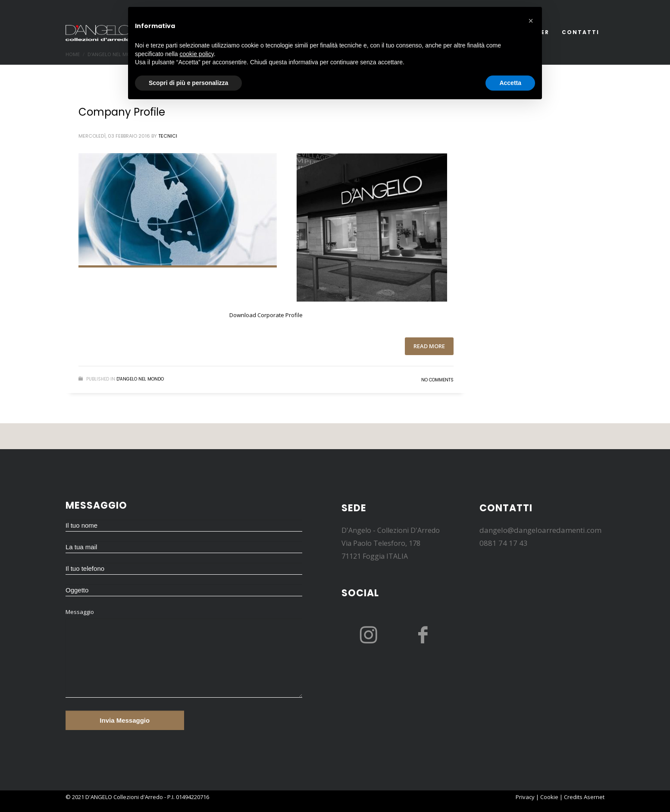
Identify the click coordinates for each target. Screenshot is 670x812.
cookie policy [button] (197, 54)
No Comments (437, 380)
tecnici (168, 136)
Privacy (525, 797)
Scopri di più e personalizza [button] (188, 83)
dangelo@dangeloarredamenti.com (540, 530)
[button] (531, 21)
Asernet (594, 797)
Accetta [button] (510, 83)
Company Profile (122, 112)
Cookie (549, 797)
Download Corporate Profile (266, 315)
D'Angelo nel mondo (140, 379)
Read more (429, 346)
